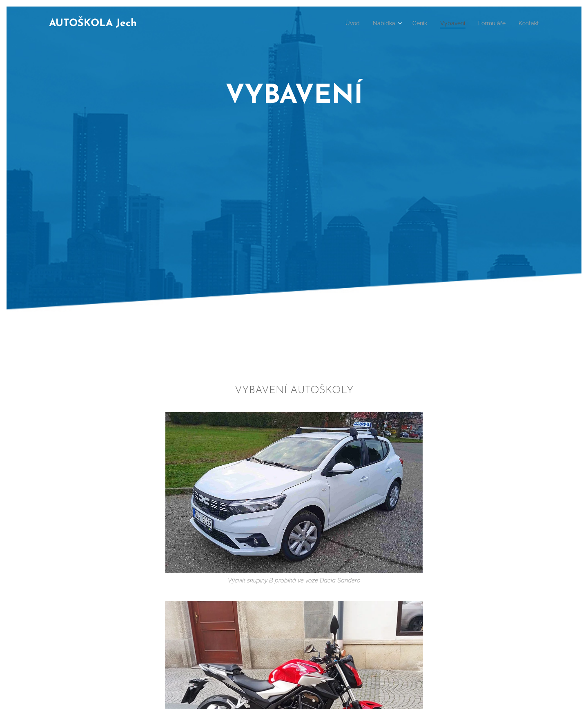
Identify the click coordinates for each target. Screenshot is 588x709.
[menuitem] (340, 23)
